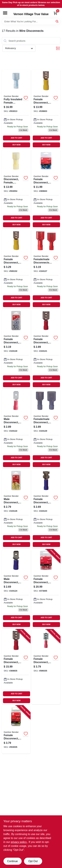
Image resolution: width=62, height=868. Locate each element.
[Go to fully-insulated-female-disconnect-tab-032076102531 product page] (16, 109)
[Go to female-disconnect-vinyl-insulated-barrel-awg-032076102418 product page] (16, 667)
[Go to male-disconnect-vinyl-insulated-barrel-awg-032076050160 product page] (16, 509)
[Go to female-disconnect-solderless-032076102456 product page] (46, 109)
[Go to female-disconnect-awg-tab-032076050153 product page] (16, 269)
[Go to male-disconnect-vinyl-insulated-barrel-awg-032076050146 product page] (16, 589)
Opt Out (33, 861)
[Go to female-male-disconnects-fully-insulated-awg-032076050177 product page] (46, 269)
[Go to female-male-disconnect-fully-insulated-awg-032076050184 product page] (46, 429)
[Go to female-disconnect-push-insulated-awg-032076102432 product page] (46, 189)
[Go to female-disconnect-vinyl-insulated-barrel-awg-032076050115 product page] (46, 349)
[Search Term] (31, 21)
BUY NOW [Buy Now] (17, 145)
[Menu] (5, 13)
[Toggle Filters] (58, 48)
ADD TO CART (17, 138)
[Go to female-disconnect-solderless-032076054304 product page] (16, 730)
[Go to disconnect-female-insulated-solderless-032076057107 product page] (16, 189)
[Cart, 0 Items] (55, 13)
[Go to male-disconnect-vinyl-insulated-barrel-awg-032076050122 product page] (16, 429)
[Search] (57, 21)
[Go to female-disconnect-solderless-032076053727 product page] (46, 667)
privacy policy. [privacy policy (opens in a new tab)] (19, 842)
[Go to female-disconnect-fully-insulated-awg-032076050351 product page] (16, 349)
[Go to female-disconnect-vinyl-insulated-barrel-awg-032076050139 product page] (46, 509)
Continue (12, 861)
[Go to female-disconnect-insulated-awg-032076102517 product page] (46, 589)
